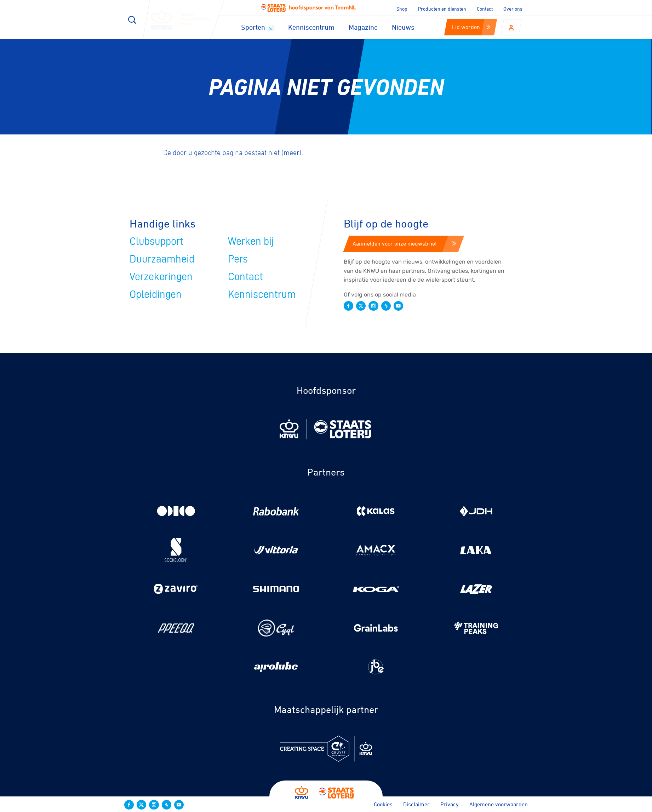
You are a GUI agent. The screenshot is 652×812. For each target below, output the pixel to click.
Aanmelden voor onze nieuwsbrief (404, 243)
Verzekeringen (161, 277)
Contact (485, 9)
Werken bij (251, 241)
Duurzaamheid (162, 259)
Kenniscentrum (311, 27)
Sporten (258, 27)
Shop (402, 9)
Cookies (383, 804)
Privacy (450, 804)
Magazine (363, 27)
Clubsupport (156, 241)
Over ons (513, 9)
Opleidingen (156, 294)
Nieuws (403, 27)
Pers (238, 259)
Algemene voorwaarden (499, 804)
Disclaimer (416, 804)
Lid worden (471, 27)
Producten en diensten (442, 9)
